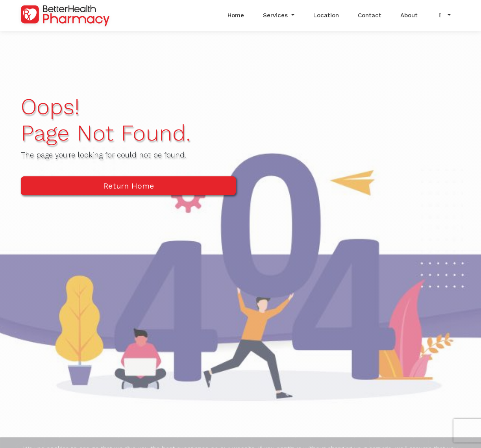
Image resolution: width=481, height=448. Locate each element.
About (409, 15)
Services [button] (276, 15)
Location (326, 15)
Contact (370, 15)
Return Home (129, 186)
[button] (444, 16)
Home (236, 15)
